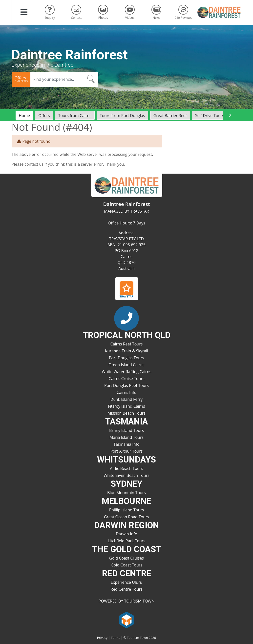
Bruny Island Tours (126, 430)
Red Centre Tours (126, 589)
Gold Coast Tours (126, 565)
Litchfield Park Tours (126, 541)
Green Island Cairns (126, 365)
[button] (24, 12)
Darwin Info (127, 534)
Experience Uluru (126, 582)
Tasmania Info (126, 444)
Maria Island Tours (126, 437)
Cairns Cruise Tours (127, 379)
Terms (116, 638)
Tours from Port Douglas (122, 116)
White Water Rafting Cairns (126, 372)
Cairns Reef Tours (127, 344)
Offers (44, 116)
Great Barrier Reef (170, 116)
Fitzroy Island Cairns (126, 406)
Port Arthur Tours (127, 451)
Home (24, 116)
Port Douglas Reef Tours (126, 385)
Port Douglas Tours (127, 358)
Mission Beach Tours (126, 413)
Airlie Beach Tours (126, 468)
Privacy (102, 638)
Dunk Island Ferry (127, 399)
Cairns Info (126, 392)
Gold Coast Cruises (126, 558)
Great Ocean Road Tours (127, 517)
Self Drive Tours (210, 116)
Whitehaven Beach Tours (126, 475)
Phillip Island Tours (127, 510)
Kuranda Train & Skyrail (126, 351)
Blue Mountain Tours (126, 493)
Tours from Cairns (75, 116)
